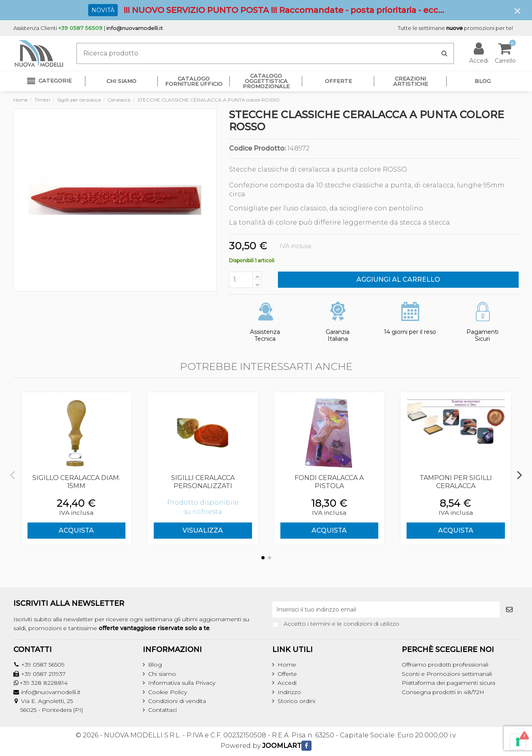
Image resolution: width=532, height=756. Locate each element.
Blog (155, 665)
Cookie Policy (167, 692)
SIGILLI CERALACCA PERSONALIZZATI (203, 482)
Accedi (287, 683)
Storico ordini (296, 701)
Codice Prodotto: (257, 149)
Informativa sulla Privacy (182, 683)
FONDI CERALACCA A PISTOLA (329, 482)
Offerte (287, 674)
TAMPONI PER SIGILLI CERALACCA (456, 482)
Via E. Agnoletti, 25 (47, 701)
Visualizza (203, 530)
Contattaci (162, 710)
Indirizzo (289, 692)
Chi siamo (162, 674)
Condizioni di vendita (177, 701)
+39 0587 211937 (43, 674)
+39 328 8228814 (43, 683)
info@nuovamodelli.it (135, 28)
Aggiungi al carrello (398, 279)
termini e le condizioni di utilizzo (355, 624)
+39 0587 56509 (43, 665)
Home (287, 665)
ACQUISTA (76, 530)
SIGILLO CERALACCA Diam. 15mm (76, 482)
